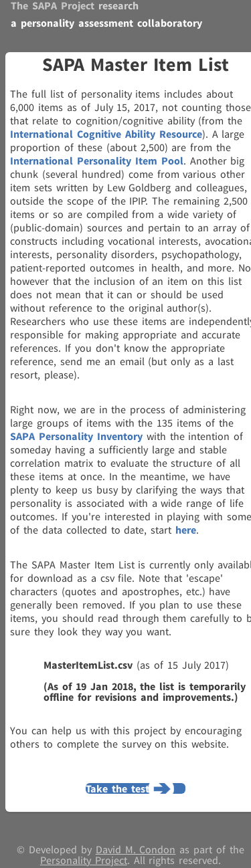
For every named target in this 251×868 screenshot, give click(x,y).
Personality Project (84, 860)
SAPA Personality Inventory (76, 436)
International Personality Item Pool (97, 160)
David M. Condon (136, 849)
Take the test (117, 788)
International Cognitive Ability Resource (106, 134)
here (186, 530)
